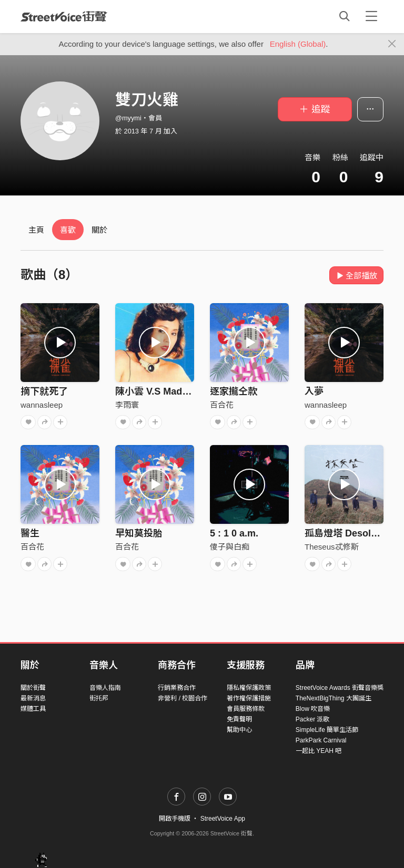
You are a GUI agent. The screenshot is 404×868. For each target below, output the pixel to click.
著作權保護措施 (249, 698)
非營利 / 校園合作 (183, 698)
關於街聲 (33, 688)
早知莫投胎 (139, 533)
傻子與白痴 (230, 547)
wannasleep (42, 405)
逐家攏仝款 (234, 391)
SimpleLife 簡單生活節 (327, 730)
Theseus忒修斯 (332, 547)
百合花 (222, 405)
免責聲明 (239, 719)
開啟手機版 (175, 819)
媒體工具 (33, 709)
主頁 (36, 230)
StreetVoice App (223, 819)
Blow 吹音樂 (313, 709)
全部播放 (356, 276)
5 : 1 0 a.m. (234, 533)
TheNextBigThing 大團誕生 (334, 698)
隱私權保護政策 (249, 688)
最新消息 (33, 698)
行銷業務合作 (177, 688)
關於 (99, 230)
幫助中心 (239, 730)
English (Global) (298, 44)
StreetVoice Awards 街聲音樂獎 (340, 688)
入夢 (314, 391)
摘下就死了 (44, 391)
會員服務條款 (246, 709)
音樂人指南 (105, 688)
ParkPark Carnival (321, 740)
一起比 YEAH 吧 (319, 751)
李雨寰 (127, 405)
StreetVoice (64, 16)
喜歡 (68, 230)
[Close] (392, 44)
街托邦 (99, 698)
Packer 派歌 (313, 719)
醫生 (30, 533)
